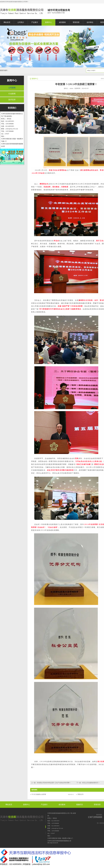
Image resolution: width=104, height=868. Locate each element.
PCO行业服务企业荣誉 (39, 794)
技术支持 (12, 100)
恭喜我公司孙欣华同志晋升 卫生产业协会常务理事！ (54, 783)
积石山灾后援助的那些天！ (91, 783)
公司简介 (21, 22)
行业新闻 (12, 94)
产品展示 (35, 22)
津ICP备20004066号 (53, 843)
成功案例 (62, 22)
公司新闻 (12, 88)
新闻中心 (48, 22)
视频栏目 (80, 805)
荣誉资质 (76, 22)
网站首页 (7, 22)
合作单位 (90, 22)
